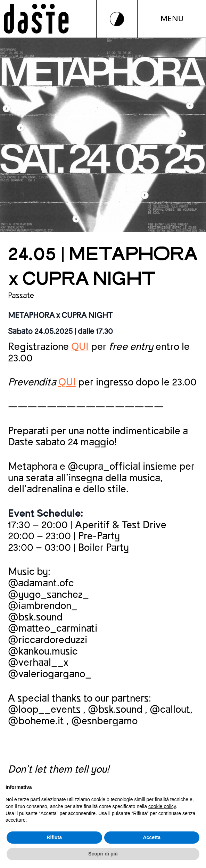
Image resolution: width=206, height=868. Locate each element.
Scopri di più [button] (103, 854)
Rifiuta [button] (54, 837)
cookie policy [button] (162, 806)
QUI (80, 347)
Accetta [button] (152, 837)
